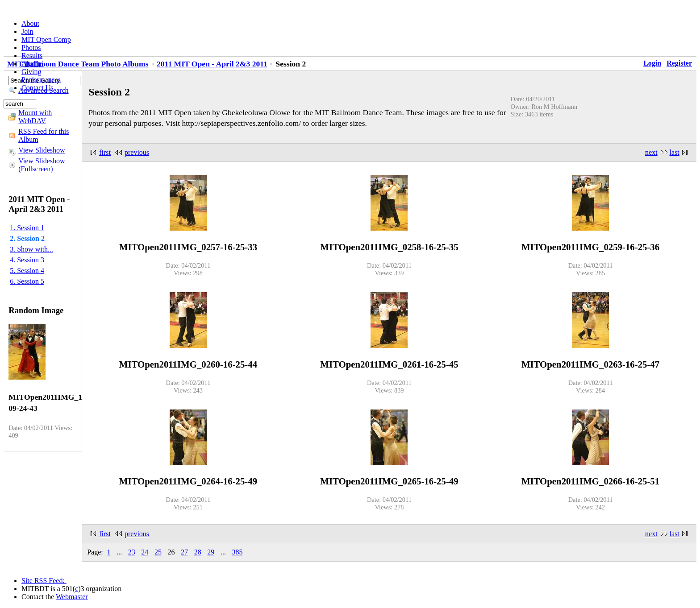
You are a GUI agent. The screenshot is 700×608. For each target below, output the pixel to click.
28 (198, 552)
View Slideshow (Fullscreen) (42, 165)
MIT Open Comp (46, 39)
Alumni (32, 64)
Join (27, 31)
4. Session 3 (27, 260)
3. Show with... (31, 249)
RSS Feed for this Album (44, 135)
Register (679, 63)
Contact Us (37, 88)
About (30, 23)
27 (184, 552)
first (105, 152)
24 (145, 552)
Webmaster (72, 597)
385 (237, 552)
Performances (41, 80)
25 (158, 552)
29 (211, 552)
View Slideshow (42, 150)
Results (32, 56)
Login (652, 63)
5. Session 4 (27, 271)
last (675, 152)
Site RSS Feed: (44, 581)
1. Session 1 (27, 228)
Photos (31, 48)
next (651, 152)
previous (137, 152)
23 (132, 552)
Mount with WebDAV (35, 117)
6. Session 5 (27, 281)
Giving (31, 72)
